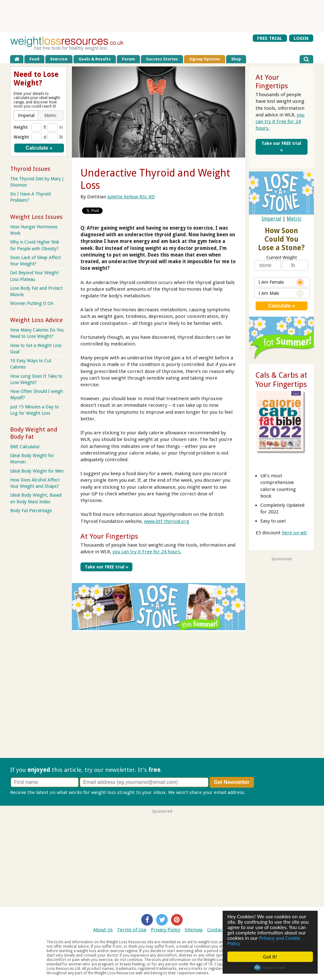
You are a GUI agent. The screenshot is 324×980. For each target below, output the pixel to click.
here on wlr (295, 533)
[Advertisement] (162, 16)
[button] (26, 115)
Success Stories (162, 59)
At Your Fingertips (109, 536)
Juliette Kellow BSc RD (131, 197)
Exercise (59, 59)
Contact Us (219, 930)
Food (34, 59)
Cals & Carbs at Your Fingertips (281, 380)
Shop (236, 59)
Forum (128, 59)
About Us (103, 930)
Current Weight (282, 257)
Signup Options (205, 59)
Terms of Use (132, 930)
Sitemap (194, 930)
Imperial (271, 219)
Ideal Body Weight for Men (37, 471)
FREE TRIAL (270, 38)
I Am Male (281, 293)
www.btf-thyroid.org (167, 521)
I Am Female (281, 282)
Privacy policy (261, 792)
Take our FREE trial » (107, 567)
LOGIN (301, 38)
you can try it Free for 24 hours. (147, 552)
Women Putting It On (32, 303)
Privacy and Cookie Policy (264, 941)
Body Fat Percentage (31, 511)
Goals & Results (95, 59)
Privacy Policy (165, 930)
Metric (294, 219)
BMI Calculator (25, 447)
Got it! (270, 957)
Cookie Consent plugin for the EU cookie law (270, 968)
